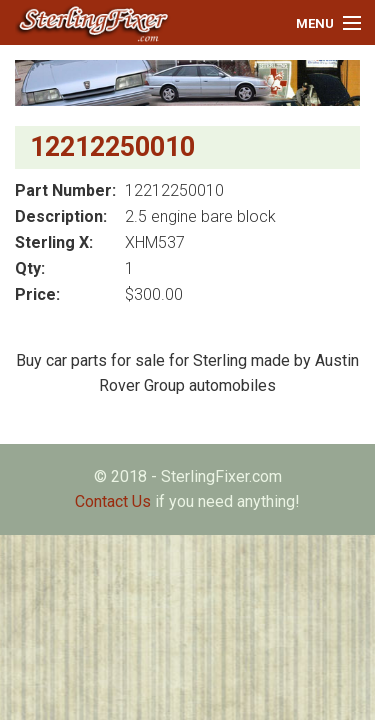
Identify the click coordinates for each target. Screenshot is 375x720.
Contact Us (113, 501)
